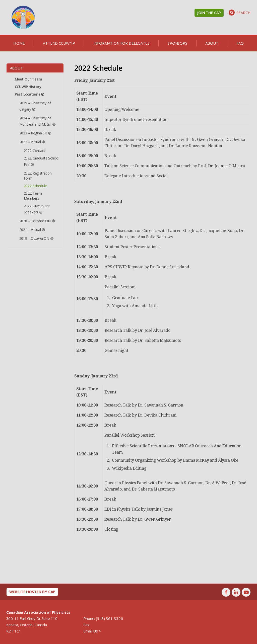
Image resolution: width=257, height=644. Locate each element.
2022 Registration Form (38, 176)
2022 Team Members (33, 196)
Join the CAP (209, 13)
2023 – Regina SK (33, 133)
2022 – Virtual (30, 142)
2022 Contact (35, 151)
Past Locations (27, 94)
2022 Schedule (35, 186)
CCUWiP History (28, 87)
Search (240, 13)
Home (19, 43)
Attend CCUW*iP (59, 43)
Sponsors (177, 43)
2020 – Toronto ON (35, 221)
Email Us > (92, 631)
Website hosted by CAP (32, 592)
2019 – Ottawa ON (34, 238)
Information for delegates (121, 43)
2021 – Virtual (30, 230)
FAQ (240, 43)
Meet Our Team (28, 79)
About (212, 43)
